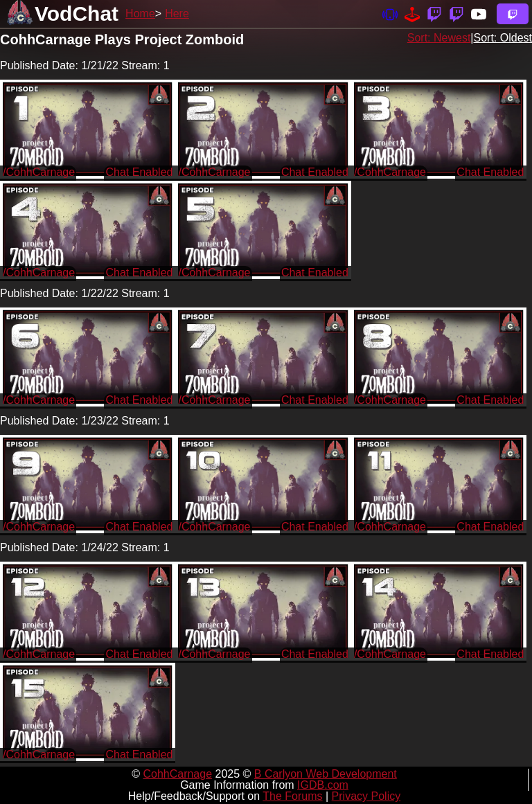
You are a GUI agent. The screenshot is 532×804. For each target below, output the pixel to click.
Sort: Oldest (503, 38)
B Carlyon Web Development (326, 774)
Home (140, 14)
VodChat (77, 14)
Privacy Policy (366, 796)
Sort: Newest (439, 38)
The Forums (292, 796)
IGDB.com (323, 785)
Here (177, 14)
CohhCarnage (177, 774)
